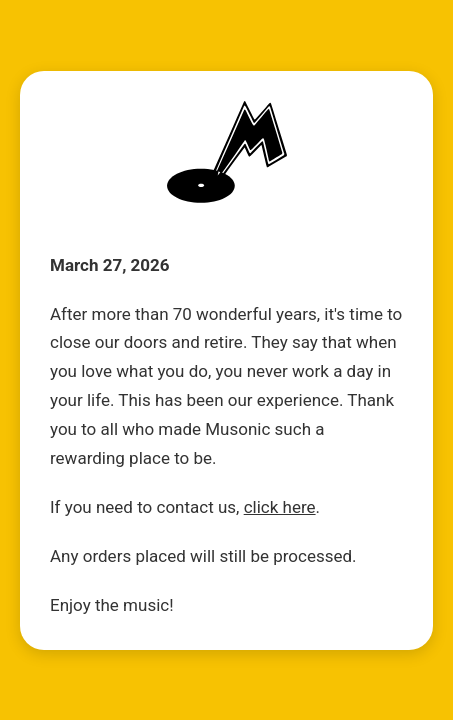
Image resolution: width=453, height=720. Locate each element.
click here (280, 507)
